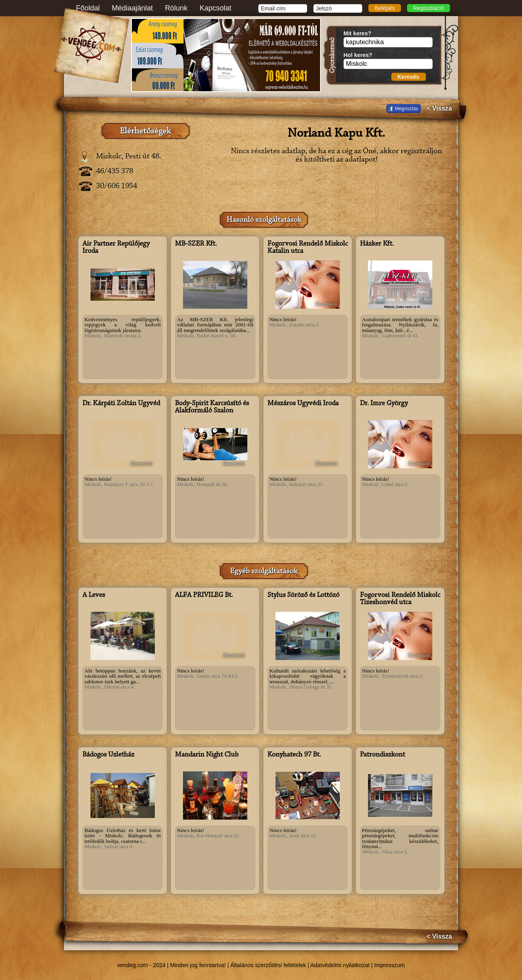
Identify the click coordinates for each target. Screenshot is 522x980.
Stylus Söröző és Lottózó (303, 595)
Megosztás (407, 109)
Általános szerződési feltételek (268, 965)
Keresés (408, 77)
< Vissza (439, 109)
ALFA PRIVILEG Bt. (204, 595)
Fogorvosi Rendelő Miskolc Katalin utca (308, 248)
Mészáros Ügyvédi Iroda (303, 404)
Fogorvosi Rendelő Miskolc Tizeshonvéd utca (400, 599)
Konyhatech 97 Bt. (294, 755)
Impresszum (389, 965)
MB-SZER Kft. (196, 244)
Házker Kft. (377, 244)
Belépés (385, 8)
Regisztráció (428, 8)
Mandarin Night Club (207, 755)
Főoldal (88, 8)
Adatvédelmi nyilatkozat (340, 965)
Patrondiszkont (382, 755)
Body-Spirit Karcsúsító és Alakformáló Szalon (212, 407)
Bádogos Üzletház (108, 755)
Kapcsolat (215, 8)
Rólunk (176, 8)
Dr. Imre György (384, 404)
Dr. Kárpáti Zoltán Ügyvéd (121, 404)
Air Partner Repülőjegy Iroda (116, 248)
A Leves (94, 595)
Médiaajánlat (132, 8)
